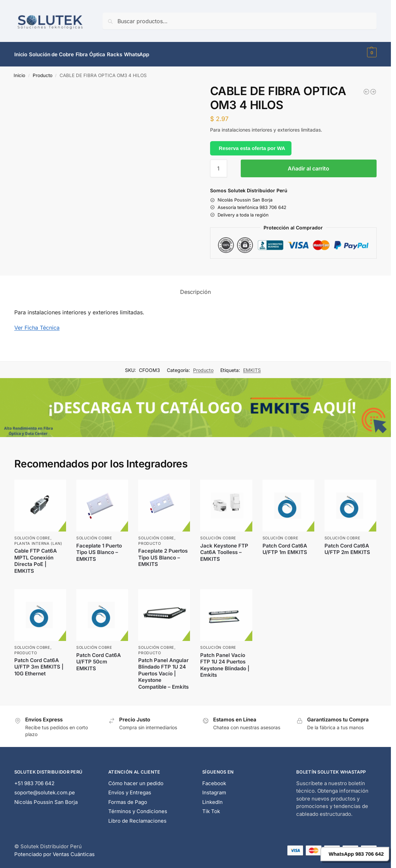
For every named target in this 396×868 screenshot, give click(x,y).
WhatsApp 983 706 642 (356, 854)
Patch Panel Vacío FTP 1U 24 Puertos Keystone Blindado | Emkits (225, 661)
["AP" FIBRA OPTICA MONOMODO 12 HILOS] (373, 88)
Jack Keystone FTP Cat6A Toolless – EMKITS (224, 548)
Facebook (214, 779)
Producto (43, 72)
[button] (371, 53)
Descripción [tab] (195, 288)
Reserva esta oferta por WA (252, 144)
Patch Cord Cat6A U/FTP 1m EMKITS (285, 545)
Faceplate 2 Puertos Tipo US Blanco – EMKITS (163, 554)
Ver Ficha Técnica (37, 324)
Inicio (19, 72)
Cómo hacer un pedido (136, 779)
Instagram (214, 789)
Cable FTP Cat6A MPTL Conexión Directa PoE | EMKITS (36, 557)
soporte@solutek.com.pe (45, 789)
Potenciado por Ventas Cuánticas (54, 850)
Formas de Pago (128, 798)
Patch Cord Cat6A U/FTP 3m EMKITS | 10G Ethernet (39, 663)
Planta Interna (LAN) (38, 539)
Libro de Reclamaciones (137, 817)
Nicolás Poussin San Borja (46, 798)
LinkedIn (212, 798)
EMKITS (252, 366)
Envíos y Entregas (130, 789)
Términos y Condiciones (138, 807)
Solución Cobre (32, 534)
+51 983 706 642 (34, 779)
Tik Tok (211, 807)
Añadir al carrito (308, 165)
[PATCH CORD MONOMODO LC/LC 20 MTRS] (366, 88)
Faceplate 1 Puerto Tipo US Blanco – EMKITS (99, 548)
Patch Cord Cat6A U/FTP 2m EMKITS (347, 545)
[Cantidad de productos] (219, 165)
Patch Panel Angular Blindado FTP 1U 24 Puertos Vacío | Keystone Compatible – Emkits (163, 670)
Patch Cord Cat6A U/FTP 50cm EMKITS (99, 658)
